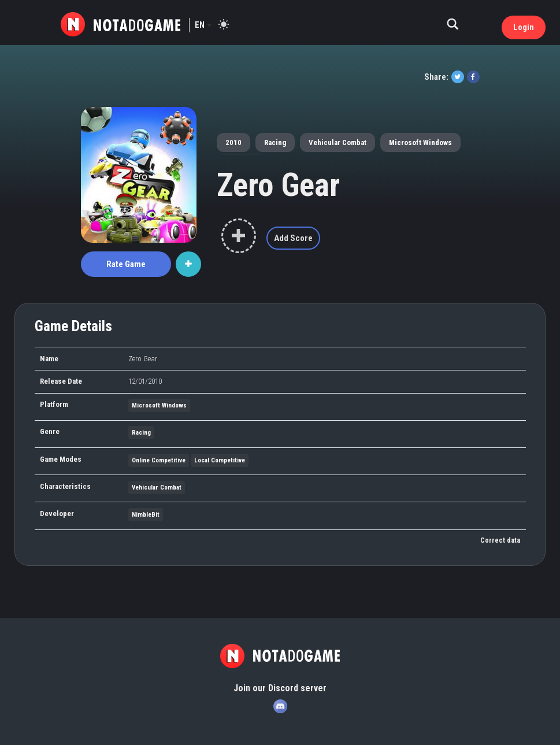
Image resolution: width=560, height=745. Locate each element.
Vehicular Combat (338, 142)
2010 (233, 142)
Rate (126, 264)
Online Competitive (159, 460)
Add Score (293, 238)
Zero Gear (278, 185)
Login (524, 27)
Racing (275, 142)
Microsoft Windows (420, 142)
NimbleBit (146, 515)
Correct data (500, 540)
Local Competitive (220, 460)
